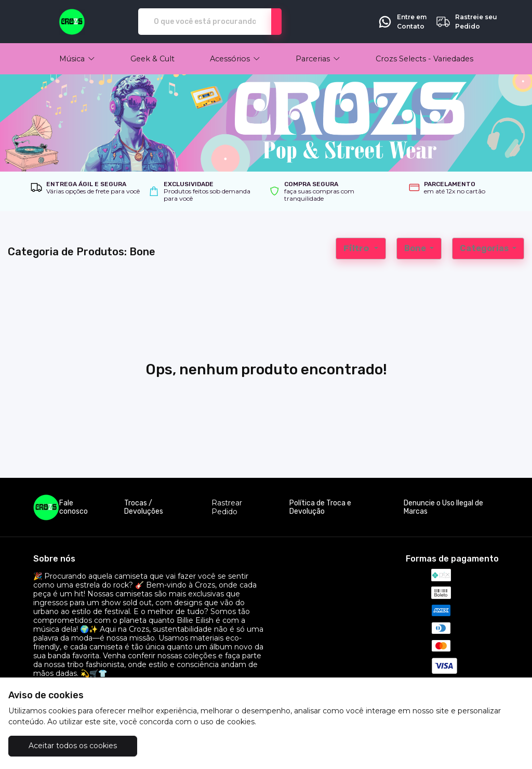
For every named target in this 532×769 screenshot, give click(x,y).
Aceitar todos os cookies (73, 746)
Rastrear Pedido (227, 507)
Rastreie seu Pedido (466, 22)
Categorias (485, 248)
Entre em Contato (402, 22)
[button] (77, 59)
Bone (416, 248)
